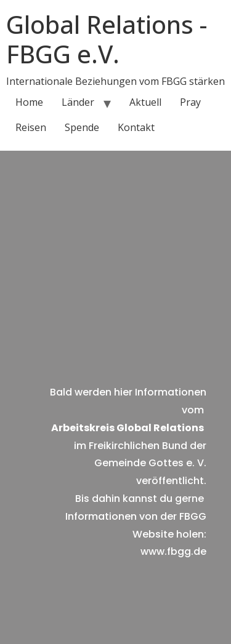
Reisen (31, 127)
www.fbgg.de (173, 551)
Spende (82, 127)
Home (29, 102)
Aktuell (145, 102)
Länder (78, 102)
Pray (190, 102)
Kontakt (136, 127)
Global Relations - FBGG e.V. (107, 39)
